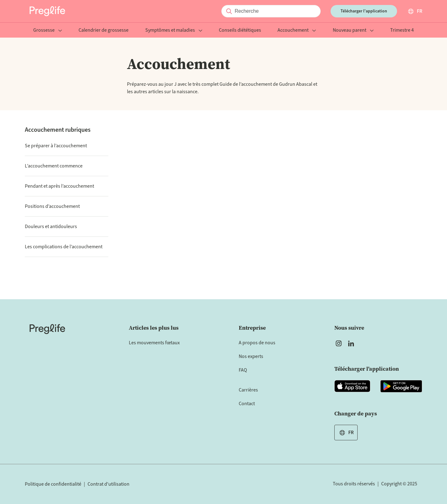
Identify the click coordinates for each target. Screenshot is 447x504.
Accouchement (297, 31)
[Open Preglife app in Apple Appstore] (352, 386)
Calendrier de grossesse (104, 31)
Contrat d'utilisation (108, 484)
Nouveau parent (353, 31)
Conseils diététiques (240, 31)
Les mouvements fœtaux (154, 343)
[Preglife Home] (47, 11)
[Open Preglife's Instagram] (339, 343)
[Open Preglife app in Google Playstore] (401, 386)
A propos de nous (257, 343)
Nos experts (251, 356)
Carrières (248, 390)
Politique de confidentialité (53, 484)
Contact (247, 404)
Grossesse (48, 31)
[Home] (47, 329)
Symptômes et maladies (174, 31)
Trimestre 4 (402, 31)
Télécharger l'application (364, 11)
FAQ (243, 370)
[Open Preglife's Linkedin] (352, 343)
